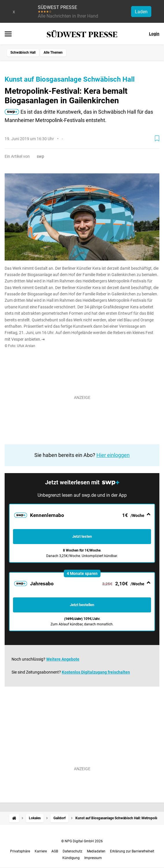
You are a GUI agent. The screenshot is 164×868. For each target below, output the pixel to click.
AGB (55, 851)
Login (154, 34)
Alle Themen (53, 53)
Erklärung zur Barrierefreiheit (132, 851)
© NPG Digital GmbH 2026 (82, 841)
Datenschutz (72, 851)
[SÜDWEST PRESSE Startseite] (82, 34)
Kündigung (71, 858)
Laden (141, 12)
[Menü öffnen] (8, 34)
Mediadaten (96, 851)
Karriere (41, 851)
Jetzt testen (82, 536)
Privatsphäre (20, 851)
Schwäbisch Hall (23, 53)
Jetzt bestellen (82, 605)
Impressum (93, 858)
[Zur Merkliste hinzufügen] (157, 138)
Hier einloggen (113, 455)
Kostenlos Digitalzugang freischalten (96, 672)
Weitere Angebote (63, 659)
